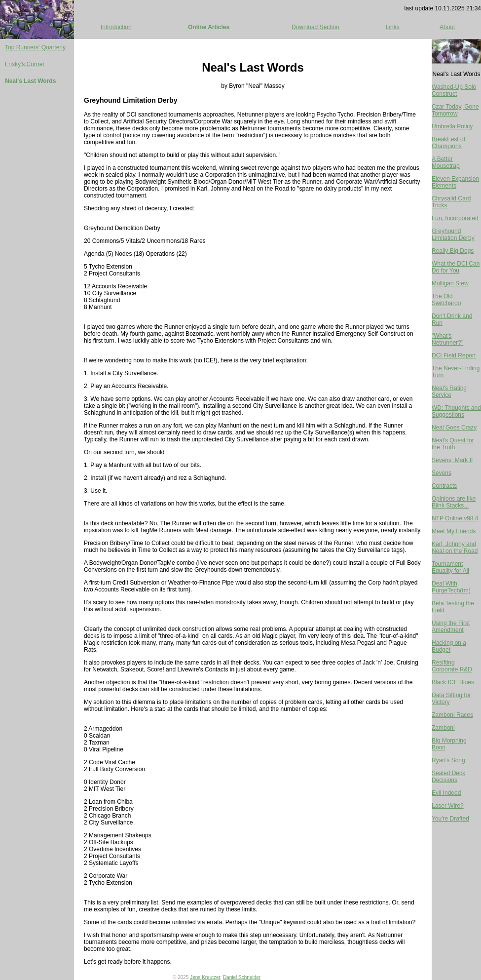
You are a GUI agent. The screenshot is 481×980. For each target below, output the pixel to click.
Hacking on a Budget (449, 646)
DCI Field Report (454, 355)
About (447, 27)
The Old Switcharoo (446, 300)
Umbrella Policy (452, 126)
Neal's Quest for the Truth (453, 444)
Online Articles (209, 27)
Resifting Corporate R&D (452, 666)
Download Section (315, 27)
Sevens (442, 473)
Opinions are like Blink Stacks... (454, 502)
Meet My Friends (454, 531)
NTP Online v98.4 (455, 518)
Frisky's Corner (25, 64)
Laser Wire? (448, 806)
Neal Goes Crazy (454, 428)
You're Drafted (450, 819)
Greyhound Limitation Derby (453, 235)
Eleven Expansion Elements (455, 182)
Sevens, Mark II (452, 460)
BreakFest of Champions (448, 143)
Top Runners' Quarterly (35, 47)
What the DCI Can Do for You (456, 267)
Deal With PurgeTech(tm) (451, 587)
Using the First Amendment (451, 627)
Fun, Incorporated (455, 218)
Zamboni (443, 728)
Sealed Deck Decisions (448, 777)
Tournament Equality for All (450, 567)
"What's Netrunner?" (447, 339)
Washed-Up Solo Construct (454, 90)
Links (393, 27)
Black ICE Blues (453, 682)
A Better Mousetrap (446, 162)
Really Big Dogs (453, 251)
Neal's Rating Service (449, 392)
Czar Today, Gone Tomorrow (455, 110)
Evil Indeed (446, 793)
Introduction (116, 27)
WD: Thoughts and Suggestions (456, 411)
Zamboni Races (452, 715)
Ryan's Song (448, 760)
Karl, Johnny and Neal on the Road (455, 548)
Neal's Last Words (30, 81)
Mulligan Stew (450, 283)
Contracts (444, 486)
